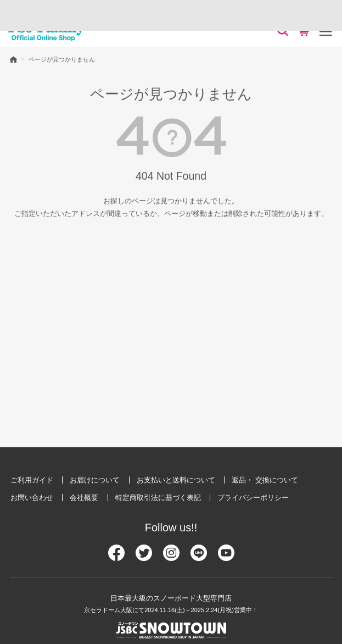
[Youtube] (226, 557)
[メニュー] (326, 31)
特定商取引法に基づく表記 (158, 498)
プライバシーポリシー (253, 498)
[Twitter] (144, 557)
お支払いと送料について (176, 480)
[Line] (199, 557)
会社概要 (84, 498)
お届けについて (95, 480)
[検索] (283, 31)
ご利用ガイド (32, 480)
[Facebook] (116, 557)
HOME (13, 59)
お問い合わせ (32, 498)
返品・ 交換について (265, 480)
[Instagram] (171, 557)
